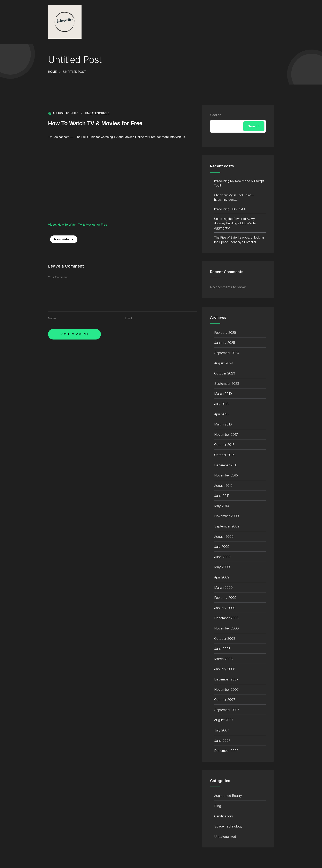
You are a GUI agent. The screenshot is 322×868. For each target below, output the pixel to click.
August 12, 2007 (63, 113)
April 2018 (221, 414)
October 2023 (225, 373)
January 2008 (225, 669)
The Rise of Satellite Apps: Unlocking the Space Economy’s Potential (239, 240)
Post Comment (74, 334)
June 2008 (222, 649)
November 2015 (226, 475)
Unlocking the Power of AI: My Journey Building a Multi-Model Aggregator (235, 223)
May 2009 (222, 567)
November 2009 (227, 516)
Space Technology (228, 826)
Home (52, 72)
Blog (218, 806)
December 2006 (226, 751)
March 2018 (223, 424)
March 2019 (223, 394)
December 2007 (226, 679)
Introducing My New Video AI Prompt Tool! (239, 183)
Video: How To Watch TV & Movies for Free (78, 224)
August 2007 (224, 720)
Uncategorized (97, 113)
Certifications (224, 816)
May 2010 (222, 506)
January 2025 (225, 343)
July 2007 (222, 730)
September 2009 (227, 526)
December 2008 (226, 618)
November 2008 (227, 628)
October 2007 (225, 700)
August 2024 (224, 363)
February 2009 (225, 598)
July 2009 (222, 547)
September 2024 (227, 353)
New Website (64, 239)
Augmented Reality (228, 796)
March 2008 (223, 659)
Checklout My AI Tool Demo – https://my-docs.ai (234, 197)
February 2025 (225, 333)
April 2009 (222, 577)
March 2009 (223, 588)
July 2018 (221, 404)
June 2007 (222, 741)
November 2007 (226, 690)
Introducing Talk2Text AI (230, 209)
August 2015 (223, 486)
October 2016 (224, 455)
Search (216, 115)
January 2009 (225, 608)
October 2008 (225, 639)
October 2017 (224, 445)
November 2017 (226, 435)
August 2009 (224, 537)
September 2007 (227, 710)
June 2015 (222, 496)
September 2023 (227, 384)
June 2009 (222, 557)
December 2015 (226, 465)
